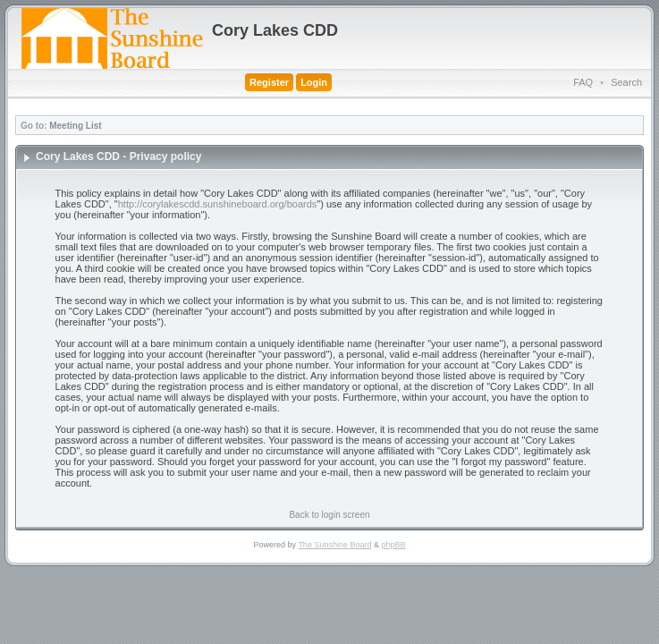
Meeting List (75, 126)
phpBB (393, 545)
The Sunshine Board (334, 545)
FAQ (583, 82)
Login (314, 82)
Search (626, 82)
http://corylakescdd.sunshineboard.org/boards (218, 204)
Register (269, 82)
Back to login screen (329, 515)
